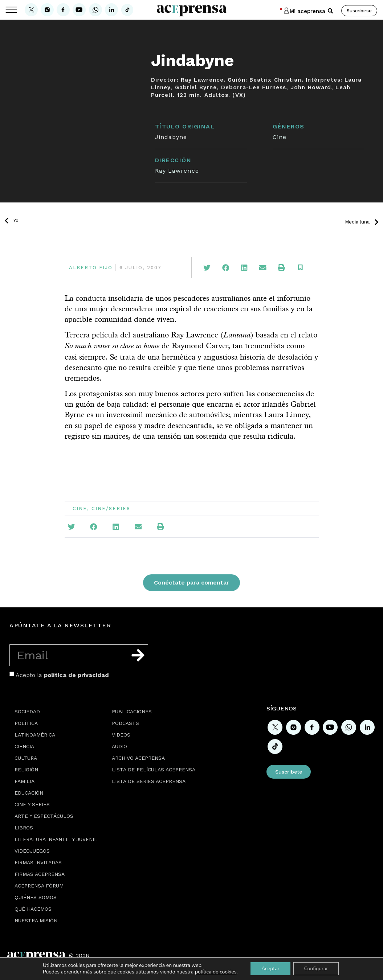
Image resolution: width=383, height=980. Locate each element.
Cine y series (32, 804)
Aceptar (270, 969)
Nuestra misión (36, 920)
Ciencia (24, 746)
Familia (25, 781)
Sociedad (27, 712)
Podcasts (125, 723)
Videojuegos (32, 851)
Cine (280, 137)
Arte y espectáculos (44, 816)
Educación (29, 793)
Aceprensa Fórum (39, 886)
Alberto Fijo (91, 268)
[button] (330, 11)
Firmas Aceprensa (40, 874)
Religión (26, 770)
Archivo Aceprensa (138, 758)
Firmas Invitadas (38, 862)
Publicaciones (132, 712)
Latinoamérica (35, 735)
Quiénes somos (36, 897)
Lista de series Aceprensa (149, 781)
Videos (121, 735)
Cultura (26, 758)
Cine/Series (111, 509)
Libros (24, 828)
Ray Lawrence (177, 171)
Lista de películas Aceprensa (154, 770)
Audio (119, 746)
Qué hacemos (33, 909)
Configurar (316, 969)
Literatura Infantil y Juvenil (56, 839)
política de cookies (216, 972)
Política (26, 723)
